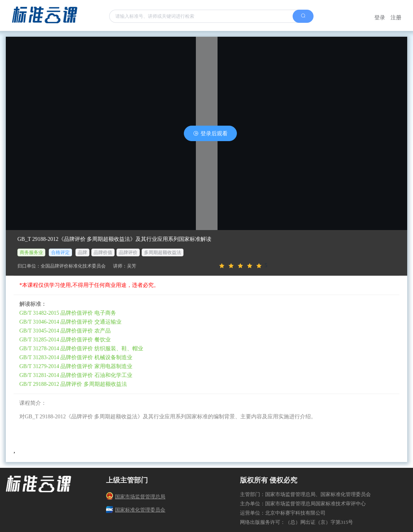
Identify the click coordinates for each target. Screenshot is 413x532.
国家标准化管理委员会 (136, 510)
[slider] (307, 266)
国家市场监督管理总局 (136, 497)
